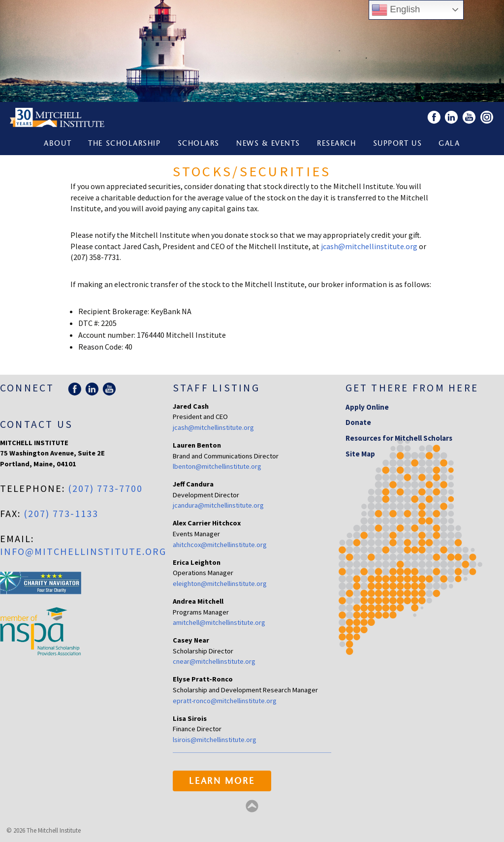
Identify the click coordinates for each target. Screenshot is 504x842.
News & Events (268, 144)
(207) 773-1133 (61, 513)
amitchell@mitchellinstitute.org (219, 622)
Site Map (360, 454)
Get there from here (412, 388)
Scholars (199, 144)
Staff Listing (216, 388)
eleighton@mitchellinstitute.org (220, 583)
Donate (358, 422)
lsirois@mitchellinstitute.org (215, 740)
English (396, 10)
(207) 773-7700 (105, 488)
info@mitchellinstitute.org (83, 551)
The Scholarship (124, 144)
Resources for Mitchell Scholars (399, 438)
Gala (449, 144)
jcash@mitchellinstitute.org (369, 246)
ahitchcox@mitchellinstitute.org (220, 545)
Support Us (397, 144)
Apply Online (367, 407)
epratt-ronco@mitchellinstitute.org (225, 701)
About (58, 144)
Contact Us (36, 424)
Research (336, 144)
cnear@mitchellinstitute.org (214, 661)
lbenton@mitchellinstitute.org (217, 466)
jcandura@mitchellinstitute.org (218, 505)
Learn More (222, 782)
